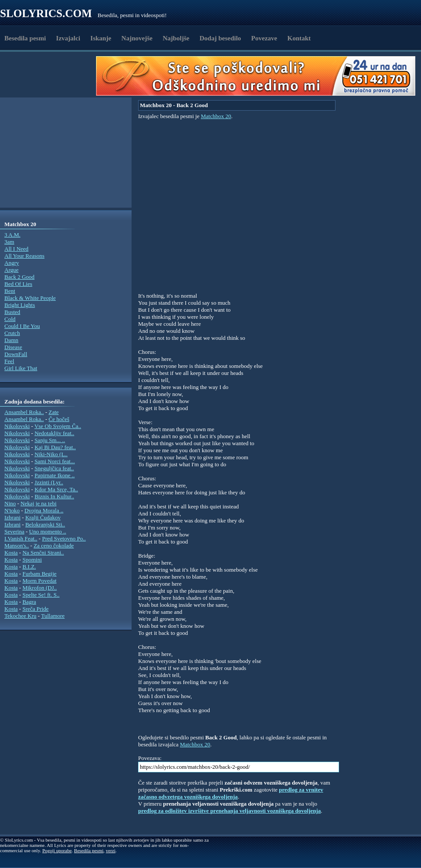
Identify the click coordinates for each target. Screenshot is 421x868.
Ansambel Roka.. (24, 412)
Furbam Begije (39, 574)
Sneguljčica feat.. (54, 468)
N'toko (12, 510)
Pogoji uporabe (57, 850)
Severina (14, 531)
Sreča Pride (36, 609)
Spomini (32, 560)
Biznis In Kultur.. (54, 496)
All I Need (16, 249)
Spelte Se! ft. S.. (41, 595)
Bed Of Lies (18, 284)
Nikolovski (17, 426)
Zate (54, 412)
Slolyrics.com (46, 13)
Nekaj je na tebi (39, 503)
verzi (111, 850)
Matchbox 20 (216, 116)
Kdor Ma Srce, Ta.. (56, 489)
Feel (9, 361)
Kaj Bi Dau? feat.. (55, 447)
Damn (11, 340)
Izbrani (12, 517)
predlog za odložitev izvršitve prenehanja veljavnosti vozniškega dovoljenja (230, 811)
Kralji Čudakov (43, 517)
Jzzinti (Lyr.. (49, 482)
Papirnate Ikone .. (55, 475)
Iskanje (101, 38)
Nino (10, 503)
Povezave (264, 38)
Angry (12, 263)
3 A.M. (12, 235)
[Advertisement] (51, 76)
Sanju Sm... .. (50, 440)
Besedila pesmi (25, 38)
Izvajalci (68, 38)
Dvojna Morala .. (44, 510)
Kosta (11, 553)
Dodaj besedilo (220, 38)
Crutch (12, 333)
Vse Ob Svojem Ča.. (58, 426)
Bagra (29, 602)
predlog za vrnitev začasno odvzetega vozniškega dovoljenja (231, 793)
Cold (10, 319)
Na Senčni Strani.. (43, 553)
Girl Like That (21, 368)
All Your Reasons (24, 256)
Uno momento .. (48, 531)
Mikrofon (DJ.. (39, 588)
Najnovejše (137, 38)
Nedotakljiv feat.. (55, 433)
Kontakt (299, 38)
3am (9, 242)
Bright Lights (20, 305)
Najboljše (176, 38)
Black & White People (30, 298)
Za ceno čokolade (54, 546)
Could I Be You (22, 326)
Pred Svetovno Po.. (64, 538)
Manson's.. (17, 546)
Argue (11, 270)
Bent (10, 291)
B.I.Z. (29, 567)
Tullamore (53, 616)
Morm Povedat (39, 581)
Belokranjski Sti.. (45, 524)
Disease (13, 347)
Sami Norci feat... (55, 461)
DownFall (16, 354)
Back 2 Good (20, 277)
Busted (12, 312)
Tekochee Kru (20, 616)
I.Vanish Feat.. (21, 538)
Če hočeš (59, 419)
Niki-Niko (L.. (51, 454)
